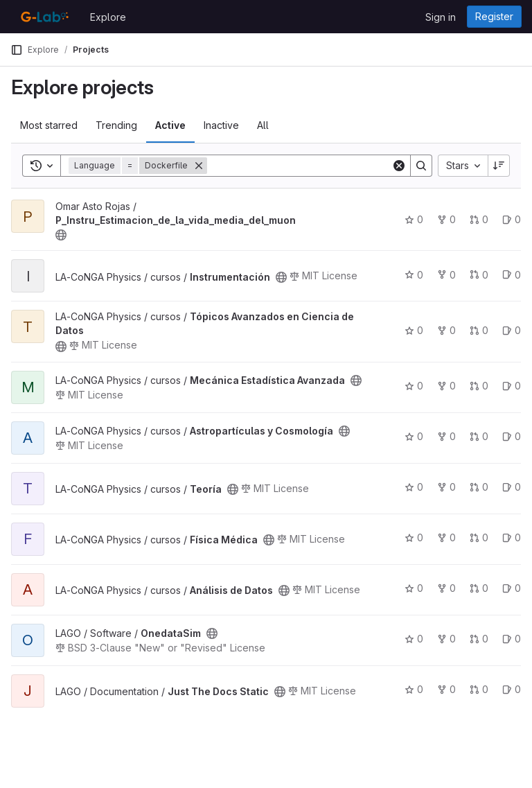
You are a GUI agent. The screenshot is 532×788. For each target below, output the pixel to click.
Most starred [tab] (49, 125)
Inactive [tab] (221, 125)
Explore (108, 17)
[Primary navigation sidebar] (17, 50)
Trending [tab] (116, 125)
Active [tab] (170, 125)
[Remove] (199, 166)
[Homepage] (43, 17)
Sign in (441, 17)
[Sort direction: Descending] (499, 166)
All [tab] (263, 125)
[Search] (299, 166)
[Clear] (399, 166)
